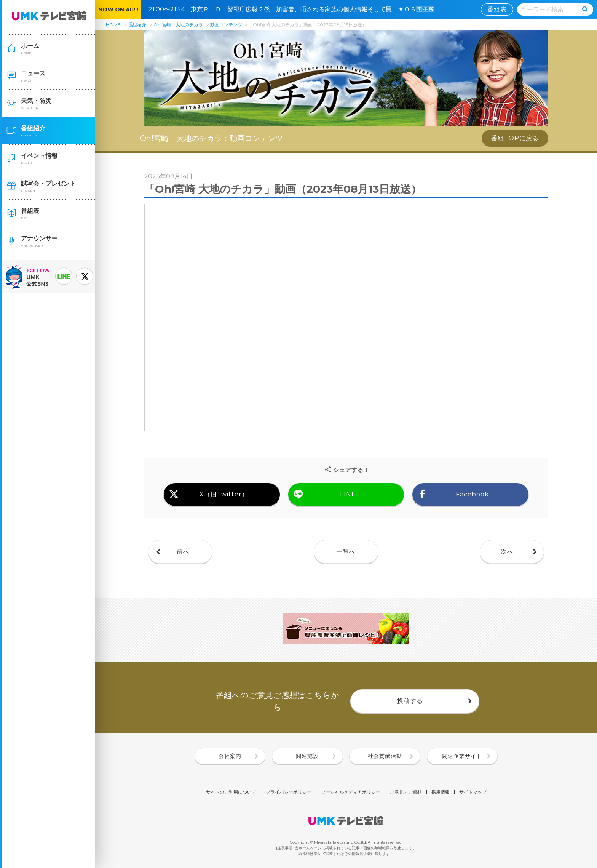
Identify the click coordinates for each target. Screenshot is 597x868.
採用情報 (441, 792)
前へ (183, 552)
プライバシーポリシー (289, 792)
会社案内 (230, 756)
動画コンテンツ (226, 25)
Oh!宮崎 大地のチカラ (178, 25)
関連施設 (307, 756)
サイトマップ (473, 792)
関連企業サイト (462, 756)
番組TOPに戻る (515, 138)
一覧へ (346, 552)
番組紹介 (137, 25)
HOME (113, 25)
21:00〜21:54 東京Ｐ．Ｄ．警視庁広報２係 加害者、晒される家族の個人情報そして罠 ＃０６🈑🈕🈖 (295, 9)
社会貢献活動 (385, 756)
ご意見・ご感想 (406, 792)
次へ (507, 552)
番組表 (497, 9)
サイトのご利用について (231, 792)
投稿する (410, 701)
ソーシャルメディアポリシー (351, 792)
